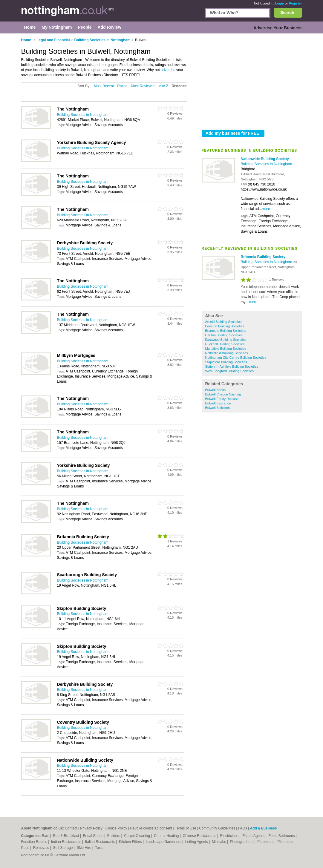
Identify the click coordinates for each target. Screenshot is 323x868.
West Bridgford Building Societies (229, 371)
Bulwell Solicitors (218, 408)
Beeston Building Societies (225, 326)
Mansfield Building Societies (226, 349)
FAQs (243, 828)
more (266, 209)
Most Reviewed (143, 86)
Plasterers (266, 842)
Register (295, 3)
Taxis (99, 848)
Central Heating (167, 836)
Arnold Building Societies (224, 322)
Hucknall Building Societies (225, 344)
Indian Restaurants (67, 842)
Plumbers (285, 842)
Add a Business (263, 828)
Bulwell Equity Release (222, 399)
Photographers (242, 842)
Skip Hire (85, 848)
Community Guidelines (217, 828)
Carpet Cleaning (137, 836)
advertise (168, 70)
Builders (114, 836)
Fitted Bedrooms (282, 836)
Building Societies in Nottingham (267, 164)
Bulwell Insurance (218, 403)
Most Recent (104, 86)
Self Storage (63, 848)
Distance (179, 86)
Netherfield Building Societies (227, 353)
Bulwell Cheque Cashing (223, 394)
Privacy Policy (91, 828)
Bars (46, 836)
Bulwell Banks (215, 390)
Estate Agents (254, 836)
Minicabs (219, 842)
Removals (42, 848)
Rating (122, 86)
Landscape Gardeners (164, 842)
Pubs (26, 848)
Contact (71, 828)
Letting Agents (197, 842)
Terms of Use (186, 828)
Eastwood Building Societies (226, 340)
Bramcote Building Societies (226, 331)
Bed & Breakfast (67, 836)
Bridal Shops (94, 836)
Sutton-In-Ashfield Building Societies (232, 366)
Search (287, 13)
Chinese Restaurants (200, 836)
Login (280, 3)
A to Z (164, 86)
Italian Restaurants (101, 842)
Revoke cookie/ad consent (151, 828)
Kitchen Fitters (131, 842)
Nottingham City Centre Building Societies (236, 358)
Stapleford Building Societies (226, 362)
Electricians (230, 836)
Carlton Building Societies (224, 335)
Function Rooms (35, 842)
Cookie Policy (116, 828)
